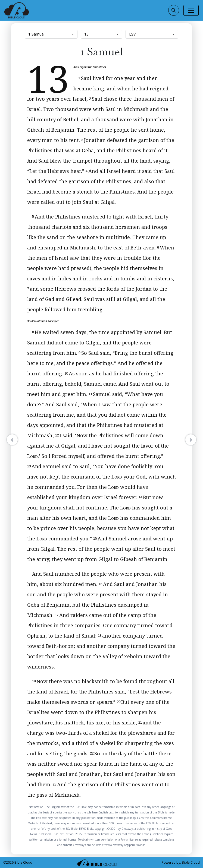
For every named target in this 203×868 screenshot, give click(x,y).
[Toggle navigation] (191, 10)
